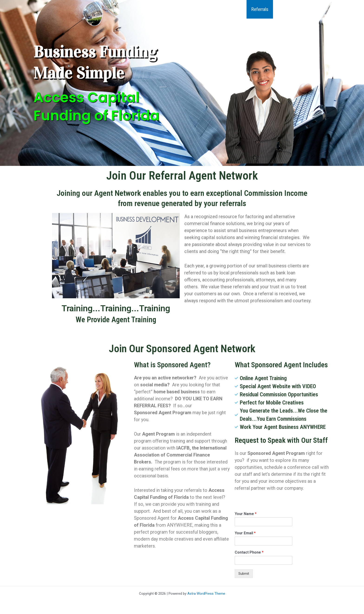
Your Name (246, 514)
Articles (284, 9)
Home (150, 9)
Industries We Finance (189, 9)
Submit (244, 574)
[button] (210, 9)
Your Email (245, 533)
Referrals (259, 9)
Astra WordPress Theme (206, 594)
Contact (309, 9)
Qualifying (231, 9)
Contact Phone (249, 552)
